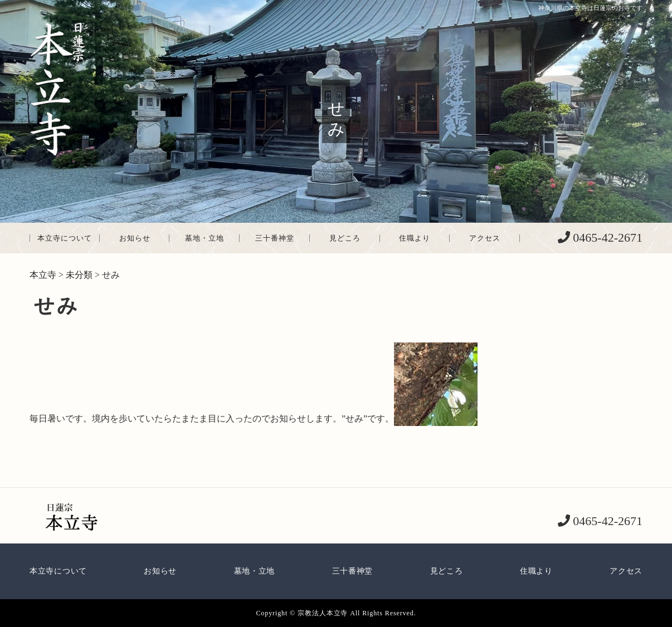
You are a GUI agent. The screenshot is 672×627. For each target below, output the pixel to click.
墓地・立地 (204, 238)
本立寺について (65, 238)
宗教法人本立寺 (323, 613)
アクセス (485, 238)
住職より (415, 238)
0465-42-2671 (606, 237)
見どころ (345, 238)
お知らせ (135, 238)
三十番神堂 (275, 238)
